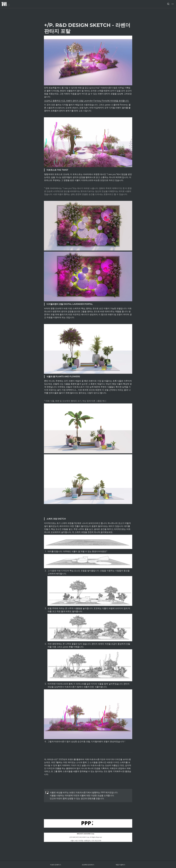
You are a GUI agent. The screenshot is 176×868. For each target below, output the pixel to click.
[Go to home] (5, 4)
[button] (168, 4)
